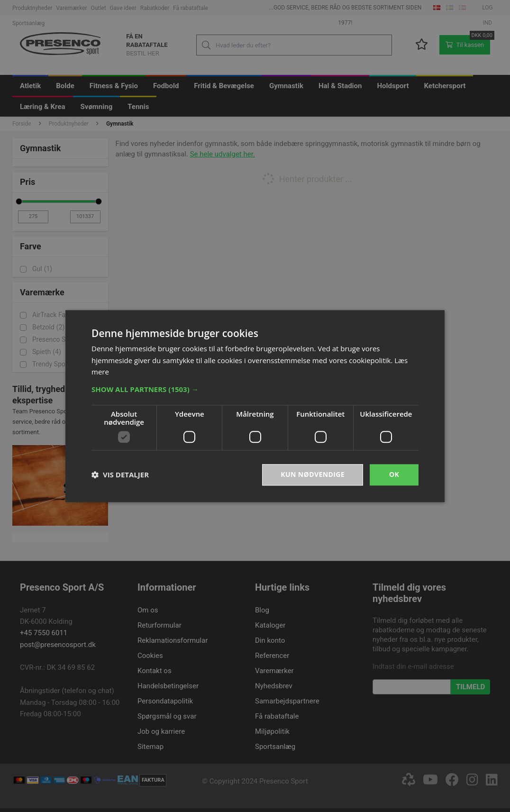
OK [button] (394, 474)
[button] (255, 389)
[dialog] (255, 406)
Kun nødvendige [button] (313, 474)
